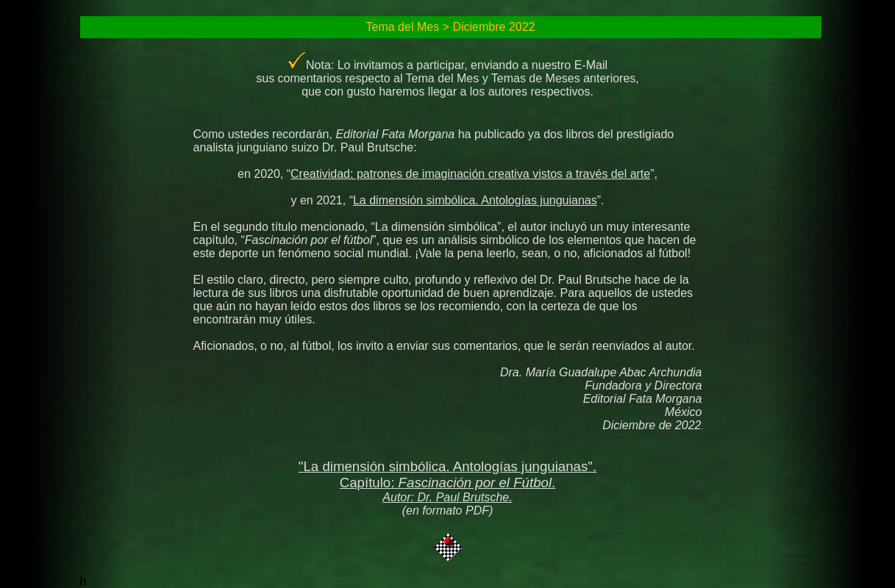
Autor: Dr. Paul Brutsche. (447, 497)
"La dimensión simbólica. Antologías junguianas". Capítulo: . (447, 474)
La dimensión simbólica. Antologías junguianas (475, 200)
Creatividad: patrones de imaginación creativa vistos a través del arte (470, 174)
